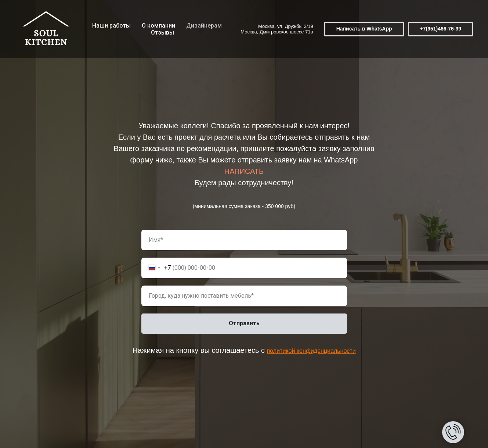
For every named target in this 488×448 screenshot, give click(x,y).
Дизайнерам (204, 26)
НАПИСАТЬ (244, 171)
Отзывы (162, 33)
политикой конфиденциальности (311, 351)
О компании (158, 26)
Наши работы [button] (111, 26)
